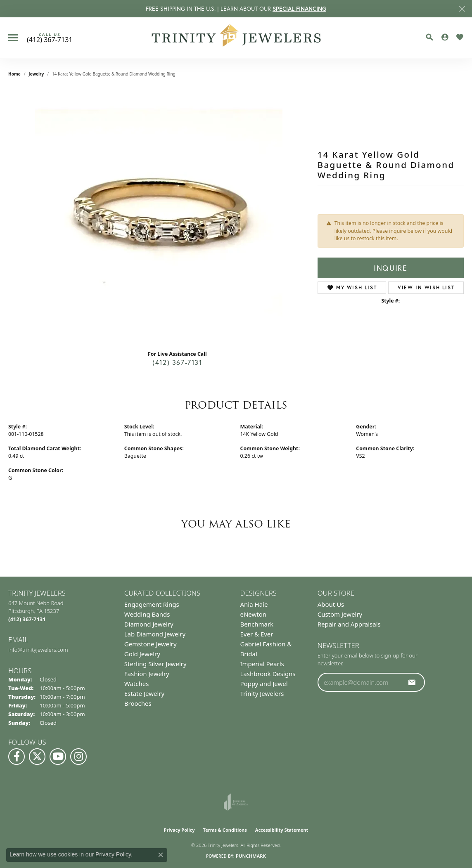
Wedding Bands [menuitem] (147, 614)
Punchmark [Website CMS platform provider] (251, 856)
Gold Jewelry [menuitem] (142, 654)
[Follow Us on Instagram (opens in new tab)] (78, 757)
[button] (429, 37)
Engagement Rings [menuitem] (152, 604)
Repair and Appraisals (349, 624)
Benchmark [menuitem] (257, 624)
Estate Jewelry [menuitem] (144, 693)
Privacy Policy (179, 830)
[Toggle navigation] (13, 38)
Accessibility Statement (282, 830)
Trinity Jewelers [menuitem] (262, 693)
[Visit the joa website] (236, 802)
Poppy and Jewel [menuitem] (264, 684)
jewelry (36, 74)
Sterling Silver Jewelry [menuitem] (155, 664)
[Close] (462, 9)
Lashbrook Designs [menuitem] (268, 674)
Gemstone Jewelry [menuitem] (151, 644)
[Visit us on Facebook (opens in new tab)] (17, 757)
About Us (331, 604)
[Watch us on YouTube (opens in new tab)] (58, 757)
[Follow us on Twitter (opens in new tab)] (37, 757)
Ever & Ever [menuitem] (257, 634)
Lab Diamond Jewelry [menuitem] (155, 634)
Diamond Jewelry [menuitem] (149, 624)
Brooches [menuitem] (138, 703)
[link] (50, 38)
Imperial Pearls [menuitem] (262, 664)
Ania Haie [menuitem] (254, 604)
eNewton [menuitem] (254, 614)
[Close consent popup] (161, 855)
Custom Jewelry (340, 614)
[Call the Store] (27, 619)
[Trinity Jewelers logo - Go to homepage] (236, 38)
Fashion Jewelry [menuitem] (147, 674)
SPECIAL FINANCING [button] (299, 9)
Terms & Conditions (225, 830)
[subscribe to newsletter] (412, 682)
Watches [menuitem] (137, 684)
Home (14, 74)
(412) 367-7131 (177, 362)
